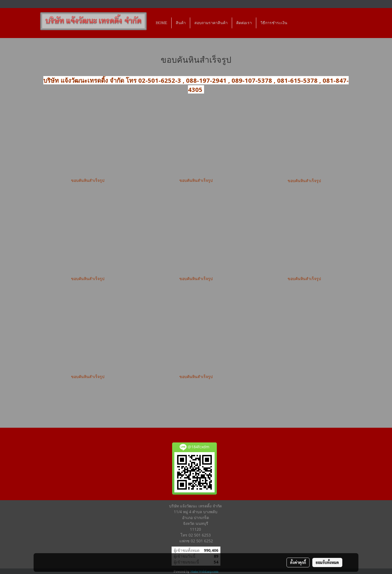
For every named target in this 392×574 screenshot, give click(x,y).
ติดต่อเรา (244, 23)
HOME (161, 23)
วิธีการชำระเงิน (274, 23)
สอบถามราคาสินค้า (211, 23)
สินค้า (181, 23)
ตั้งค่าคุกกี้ (298, 562)
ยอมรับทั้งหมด (327, 562)
